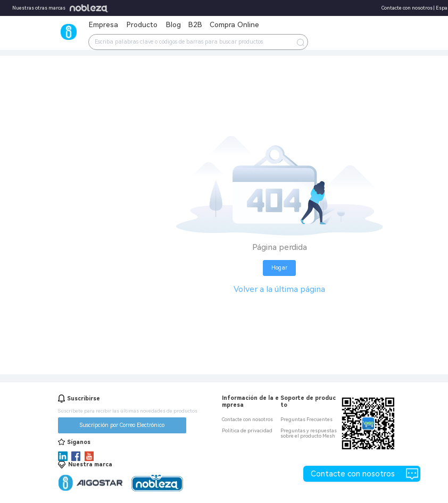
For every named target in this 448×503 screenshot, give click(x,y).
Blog (173, 24)
